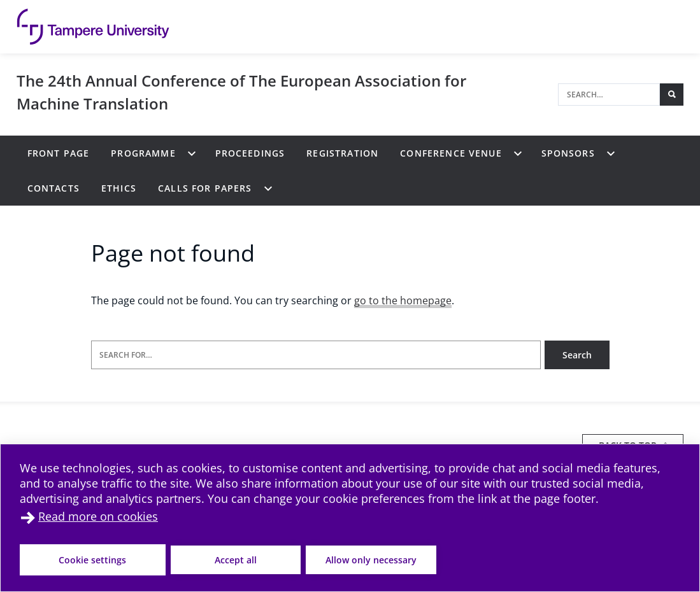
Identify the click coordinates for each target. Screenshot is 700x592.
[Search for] (316, 355)
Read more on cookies (98, 516)
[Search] (609, 95)
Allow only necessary (371, 560)
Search (577, 355)
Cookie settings (92, 560)
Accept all (236, 560)
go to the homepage (403, 300)
